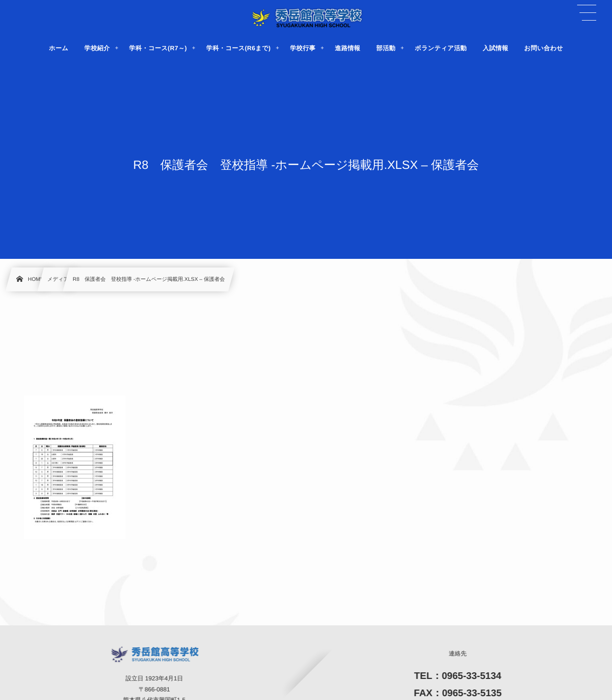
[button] (587, 13)
